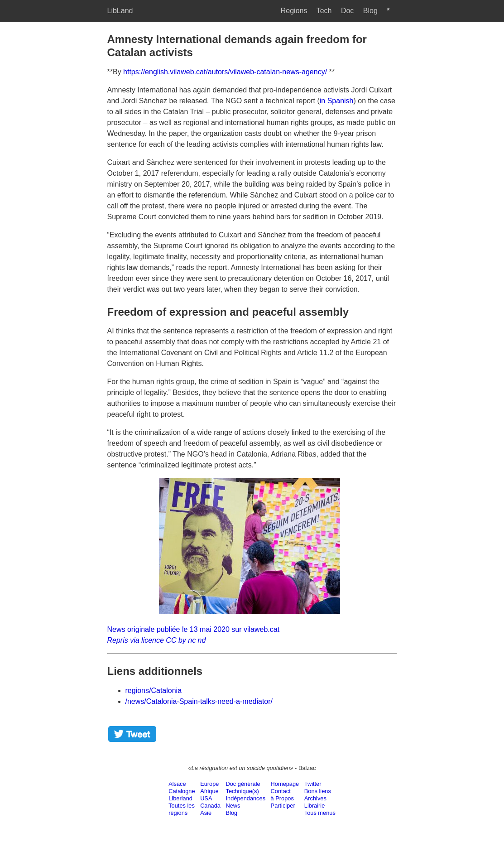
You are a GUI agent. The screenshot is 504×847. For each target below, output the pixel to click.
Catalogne (182, 791)
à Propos (282, 798)
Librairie (315, 806)
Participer (283, 806)
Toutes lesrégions (182, 809)
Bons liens (318, 791)
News (233, 806)
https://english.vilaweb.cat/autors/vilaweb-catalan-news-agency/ (225, 72)
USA (206, 798)
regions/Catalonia (154, 691)
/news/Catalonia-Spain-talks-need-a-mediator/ (199, 701)
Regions (294, 11)
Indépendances (246, 798)
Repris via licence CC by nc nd (157, 640)
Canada (210, 806)
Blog (370, 11)
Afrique (209, 791)
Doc (347, 11)
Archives (315, 798)
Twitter (313, 784)
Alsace (177, 784)
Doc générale (243, 784)
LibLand (120, 11)
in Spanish (337, 101)
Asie (206, 813)
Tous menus (320, 813)
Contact (281, 791)
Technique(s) (242, 791)
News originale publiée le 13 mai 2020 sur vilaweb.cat (194, 629)
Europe (209, 784)
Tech (324, 11)
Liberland (180, 798)
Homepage (285, 784)
